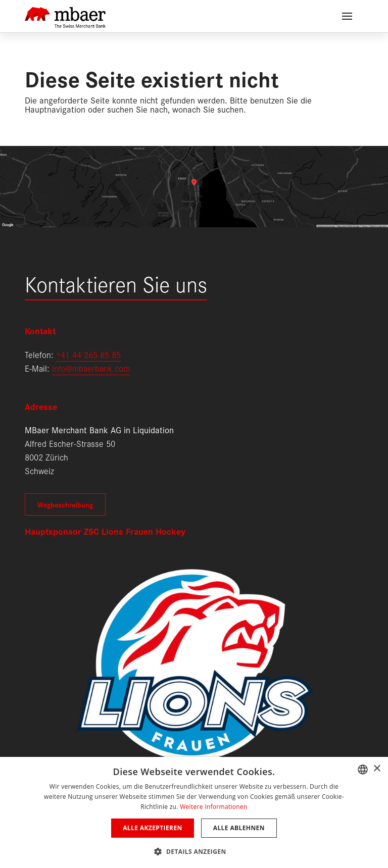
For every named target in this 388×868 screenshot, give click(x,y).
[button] (194, 851)
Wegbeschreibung (65, 504)
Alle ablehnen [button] (239, 828)
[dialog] (194, 812)
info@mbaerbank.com (91, 368)
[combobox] (363, 770)
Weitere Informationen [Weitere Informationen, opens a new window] (214, 807)
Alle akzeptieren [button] (153, 828)
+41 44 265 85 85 (88, 354)
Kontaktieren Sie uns (116, 283)
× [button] (377, 769)
